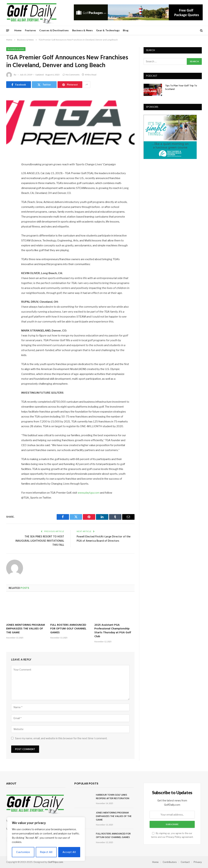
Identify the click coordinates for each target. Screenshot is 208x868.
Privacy (198, 862)
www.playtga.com (89, 493)
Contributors (170, 862)
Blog (126, 30)
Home (18, 30)
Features (30, 30)
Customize (23, 852)
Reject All (46, 852)
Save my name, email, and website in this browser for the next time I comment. (61, 738)
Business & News (82, 30)
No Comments (71, 75)
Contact (185, 862)
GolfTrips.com (55, 862)
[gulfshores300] (170, 158)
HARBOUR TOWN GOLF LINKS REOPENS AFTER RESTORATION (113, 797)
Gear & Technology (108, 30)
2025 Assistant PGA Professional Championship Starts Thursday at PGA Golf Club (113, 631)
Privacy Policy (174, 837)
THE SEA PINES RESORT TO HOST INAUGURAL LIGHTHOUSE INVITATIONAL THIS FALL (40, 541)
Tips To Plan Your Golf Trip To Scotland (181, 88)
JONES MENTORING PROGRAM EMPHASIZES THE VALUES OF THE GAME (26, 629)
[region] (46, 839)
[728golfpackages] (138, 19)
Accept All (69, 852)
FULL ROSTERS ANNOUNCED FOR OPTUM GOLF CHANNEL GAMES (68, 629)
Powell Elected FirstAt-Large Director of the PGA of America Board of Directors (104, 539)
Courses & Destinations (54, 30)
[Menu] (8, 30)
